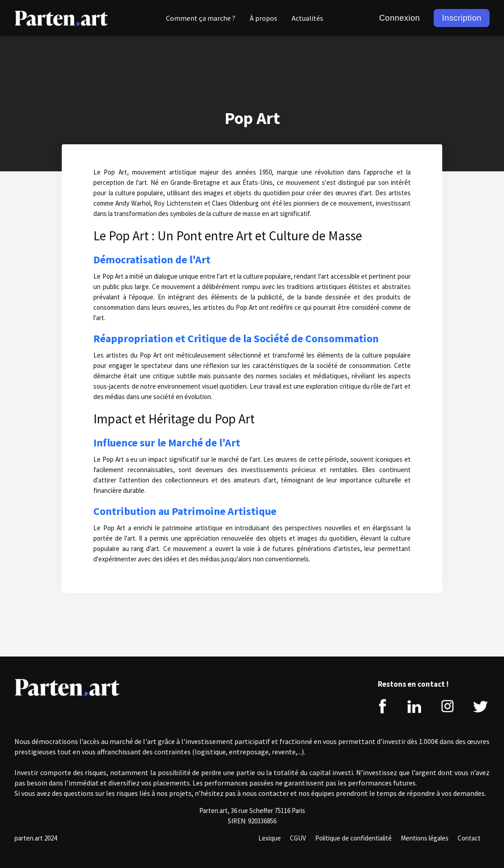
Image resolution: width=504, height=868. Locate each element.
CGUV (298, 838)
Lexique (270, 838)
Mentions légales (425, 838)
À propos (263, 18)
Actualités (307, 18)
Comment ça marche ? (201, 18)
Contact (469, 838)
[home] (61, 18)
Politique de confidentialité (353, 838)
